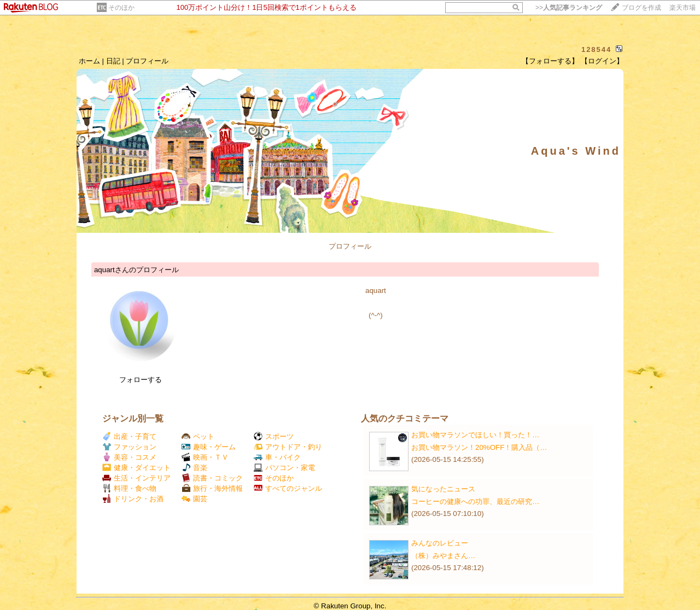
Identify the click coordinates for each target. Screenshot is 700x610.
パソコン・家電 (284, 468)
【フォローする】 (550, 61)
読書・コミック (212, 478)
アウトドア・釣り (288, 447)
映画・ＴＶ (205, 457)
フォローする (141, 380)
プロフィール (147, 61)
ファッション (129, 447)
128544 (596, 49)
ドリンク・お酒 (133, 499)
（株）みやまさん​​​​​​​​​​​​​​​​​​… (443, 556)
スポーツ (274, 436)
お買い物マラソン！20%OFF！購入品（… (479, 447)
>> (569, 8)
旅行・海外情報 (212, 488)
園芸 (194, 499)
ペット (198, 436)
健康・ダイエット (136, 468)
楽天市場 (682, 8)
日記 (113, 61)
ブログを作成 (641, 8)
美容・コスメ (129, 457)
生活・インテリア (136, 478)
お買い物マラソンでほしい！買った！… (475, 435)
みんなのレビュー (440, 543)
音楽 (194, 468)
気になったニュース (443, 489)
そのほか (121, 8)
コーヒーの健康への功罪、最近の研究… (475, 502)
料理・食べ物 (129, 488)
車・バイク (277, 457)
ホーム (89, 61)
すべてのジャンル (288, 488)
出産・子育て (129, 436)
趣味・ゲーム (209, 447)
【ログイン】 (602, 61)
